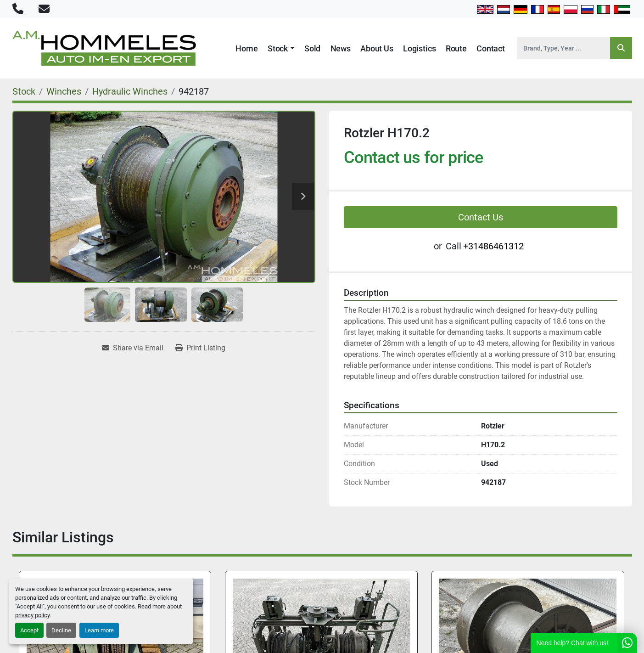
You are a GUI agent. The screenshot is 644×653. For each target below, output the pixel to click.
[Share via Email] (133, 348)
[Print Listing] (200, 348)
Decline (61, 630)
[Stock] (24, 91)
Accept (29, 630)
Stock (278, 48)
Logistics (419, 48)
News (341, 48)
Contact (491, 48)
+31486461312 (493, 246)
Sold (312, 48)
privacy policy (32, 615)
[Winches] (64, 91)
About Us (377, 48)
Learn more (99, 630)
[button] (281, 48)
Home (246, 48)
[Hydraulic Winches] (130, 91)
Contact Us (481, 217)
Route (456, 48)
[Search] (564, 48)
